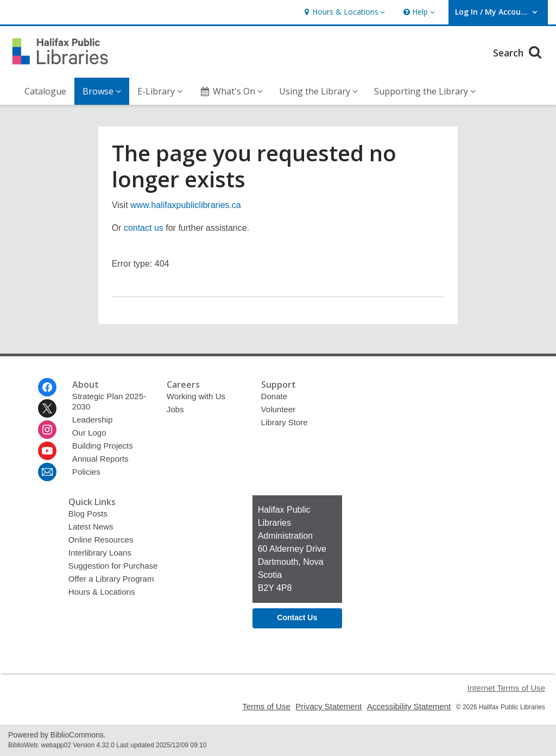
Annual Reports (100, 459)
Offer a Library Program (111, 579)
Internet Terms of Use (506, 688)
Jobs (175, 409)
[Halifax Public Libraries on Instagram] (47, 430)
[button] (343, 12)
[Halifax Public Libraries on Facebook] (47, 387)
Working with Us (196, 396)
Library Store (285, 422)
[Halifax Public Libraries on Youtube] (47, 451)
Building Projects (103, 446)
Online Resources (101, 540)
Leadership (92, 420)
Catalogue (45, 91)
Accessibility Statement (409, 706)
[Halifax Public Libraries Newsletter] (47, 472)
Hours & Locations (102, 592)
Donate (274, 396)
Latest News (91, 527)
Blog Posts (88, 514)
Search (519, 51)
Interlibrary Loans (100, 553)
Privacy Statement (328, 706)
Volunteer (279, 409)
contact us (144, 228)
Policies (86, 472)
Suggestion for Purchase (113, 566)
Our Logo (89, 433)
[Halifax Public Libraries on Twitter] (47, 408)
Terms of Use (266, 706)
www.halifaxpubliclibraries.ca (186, 205)
